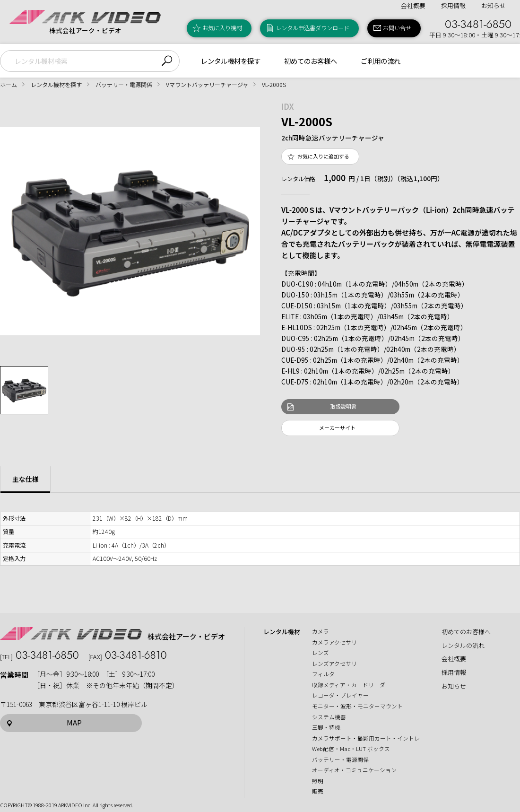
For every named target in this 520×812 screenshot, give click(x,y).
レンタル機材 (282, 632)
